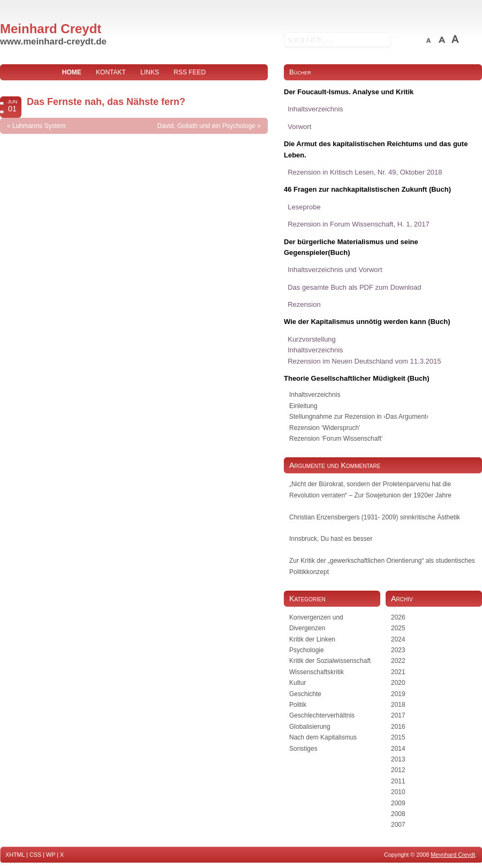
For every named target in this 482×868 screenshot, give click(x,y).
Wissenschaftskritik (317, 672)
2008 (398, 814)
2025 (398, 628)
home (72, 72)
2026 (398, 617)
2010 (398, 792)
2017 (398, 715)
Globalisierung (310, 727)
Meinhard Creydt (51, 29)
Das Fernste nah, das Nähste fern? (106, 102)
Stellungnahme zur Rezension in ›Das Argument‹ (359, 417)
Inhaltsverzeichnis (315, 395)
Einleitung (303, 406)
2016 (398, 727)
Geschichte (305, 694)
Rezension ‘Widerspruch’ (325, 428)
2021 (398, 672)
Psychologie (307, 650)
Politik (298, 705)
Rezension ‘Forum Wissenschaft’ (336, 439)
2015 (398, 737)
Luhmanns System (39, 126)
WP (51, 855)
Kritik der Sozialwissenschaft (330, 661)
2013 (398, 759)
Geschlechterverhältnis (322, 715)
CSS (35, 855)
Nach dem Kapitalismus (323, 737)
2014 (398, 749)
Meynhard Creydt (453, 855)
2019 (398, 694)
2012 (398, 770)
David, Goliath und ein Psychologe (206, 126)
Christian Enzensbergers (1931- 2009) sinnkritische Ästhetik (375, 517)
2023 (398, 650)
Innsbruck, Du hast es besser (331, 539)
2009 (398, 803)
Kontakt (111, 72)
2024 (398, 639)
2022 (398, 661)
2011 (398, 781)
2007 (398, 825)
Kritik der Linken (312, 639)
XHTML (15, 855)
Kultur (298, 683)
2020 (398, 683)
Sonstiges (303, 749)
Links (150, 72)
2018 (398, 705)
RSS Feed (190, 72)
